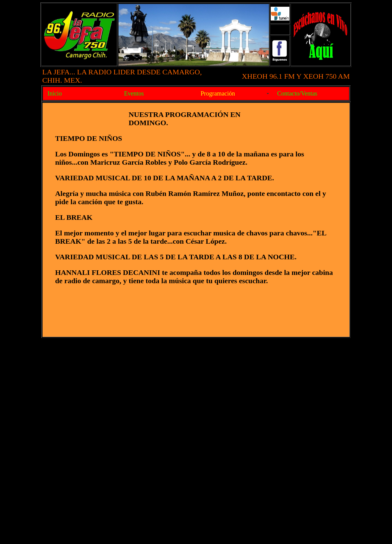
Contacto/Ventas (297, 93)
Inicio (55, 93)
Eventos (134, 93)
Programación (218, 93)
